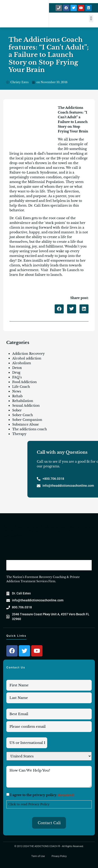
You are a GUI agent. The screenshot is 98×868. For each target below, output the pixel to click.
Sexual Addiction (26, 406)
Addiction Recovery (28, 354)
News (17, 391)
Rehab (17, 396)
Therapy (19, 434)
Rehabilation (23, 401)
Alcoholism (22, 363)
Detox (17, 368)
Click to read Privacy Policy (29, 804)
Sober (17, 410)
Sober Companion (27, 420)
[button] (91, 19)
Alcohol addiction (27, 358)
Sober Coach (23, 415)
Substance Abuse (26, 424)
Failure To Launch (65, 270)
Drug (16, 373)
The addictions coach (30, 429)
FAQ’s (17, 377)
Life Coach (21, 387)
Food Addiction (24, 382)
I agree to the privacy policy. (42, 795)
